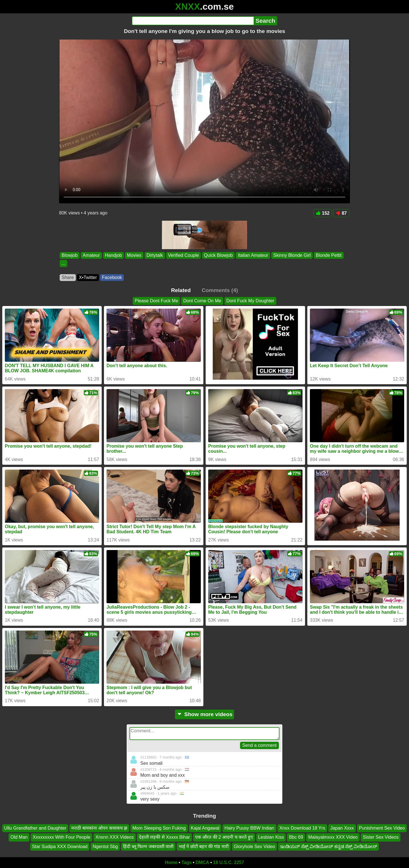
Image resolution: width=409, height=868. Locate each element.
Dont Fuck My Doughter (250, 301)
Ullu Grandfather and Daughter (35, 828)
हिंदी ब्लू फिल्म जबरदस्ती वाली (148, 847)
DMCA (202, 862)
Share (68, 277)
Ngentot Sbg (105, 847)
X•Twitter (88, 277)
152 (323, 213)
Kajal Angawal (205, 828)
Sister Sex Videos (381, 837)
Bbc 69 (296, 837)
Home (171, 862)
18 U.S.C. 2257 (229, 862)
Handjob (114, 255)
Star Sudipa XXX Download (60, 847)
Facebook (112, 277)
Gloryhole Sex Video (254, 847)
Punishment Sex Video (382, 828)
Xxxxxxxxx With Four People (61, 837)
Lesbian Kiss (271, 837)
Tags (187, 862)
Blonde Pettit (329, 255)
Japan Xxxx (342, 828)
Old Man (19, 837)
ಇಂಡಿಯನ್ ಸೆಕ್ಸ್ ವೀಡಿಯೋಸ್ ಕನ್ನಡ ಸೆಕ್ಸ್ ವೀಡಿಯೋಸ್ (328, 847)
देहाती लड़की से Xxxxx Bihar (164, 837)
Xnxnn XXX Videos (115, 837)
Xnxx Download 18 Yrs (302, 828)
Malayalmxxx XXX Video (333, 837)
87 (341, 213)
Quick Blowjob (218, 255)
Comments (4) (220, 290)
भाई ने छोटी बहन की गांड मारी (204, 847)
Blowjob (70, 255)
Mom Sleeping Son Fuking (159, 828)
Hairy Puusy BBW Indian (249, 828)
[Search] (193, 21)
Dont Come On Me (202, 301)
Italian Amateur (253, 255)
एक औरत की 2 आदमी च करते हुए (224, 837)
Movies (134, 255)
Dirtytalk (155, 255)
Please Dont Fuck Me (156, 301)
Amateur (91, 255)
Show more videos (205, 714)
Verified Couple (184, 255)
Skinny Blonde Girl (292, 255)
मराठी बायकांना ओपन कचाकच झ (99, 828)
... (63, 263)
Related (181, 290)
